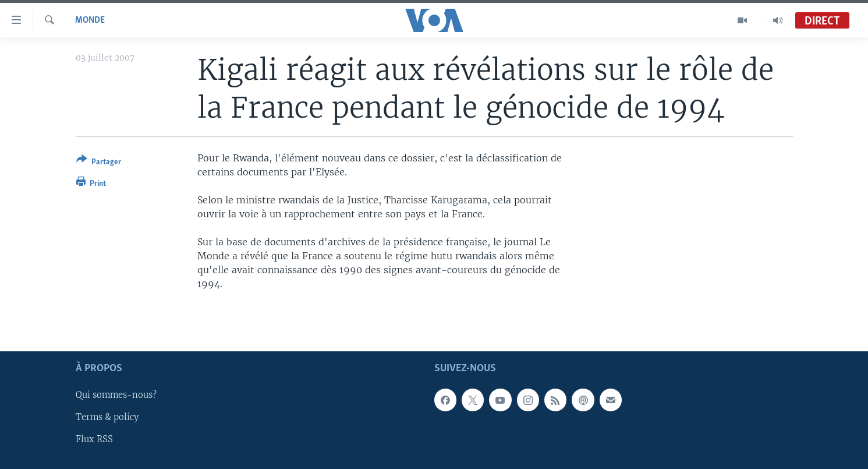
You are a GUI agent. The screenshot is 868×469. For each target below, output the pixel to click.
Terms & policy (107, 417)
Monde (90, 20)
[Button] (99, 163)
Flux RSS (94, 439)
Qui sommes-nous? (116, 395)
